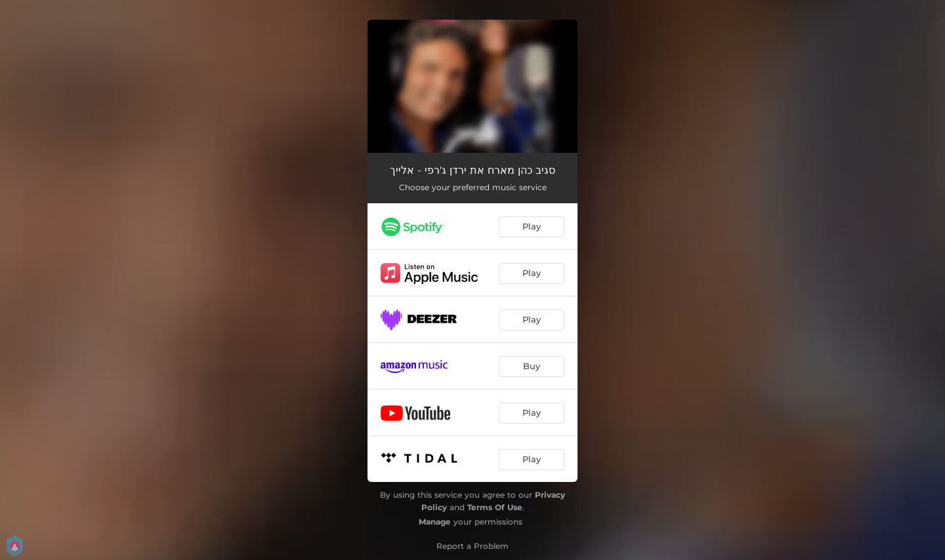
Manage (435, 522)
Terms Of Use (495, 507)
